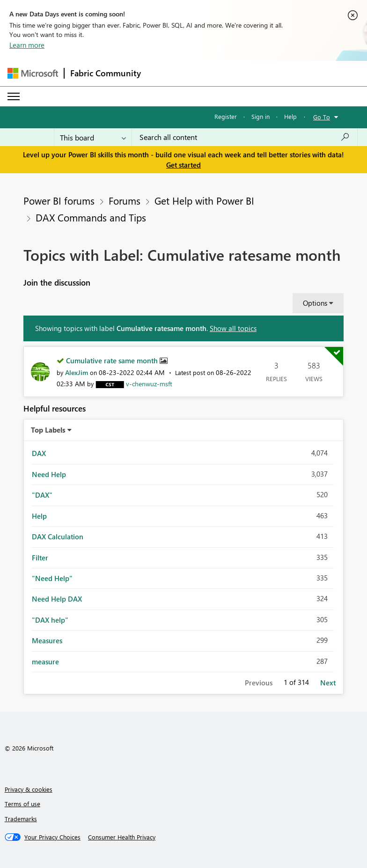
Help (290, 116)
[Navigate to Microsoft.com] (33, 73)
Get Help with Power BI (204, 200)
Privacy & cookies (29, 789)
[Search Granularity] (93, 137)
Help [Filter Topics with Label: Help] (39, 516)
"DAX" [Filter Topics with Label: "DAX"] (42, 495)
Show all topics (233, 328)
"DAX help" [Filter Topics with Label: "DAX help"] (50, 620)
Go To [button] (322, 117)
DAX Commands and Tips (91, 217)
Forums (125, 200)
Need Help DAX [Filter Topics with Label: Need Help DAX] (57, 599)
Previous (259, 683)
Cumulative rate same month (113, 360)
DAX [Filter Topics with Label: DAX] (39, 453)
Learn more (27, 45)
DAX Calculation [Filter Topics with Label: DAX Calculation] (58, 537)
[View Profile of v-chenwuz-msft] (149, 384)
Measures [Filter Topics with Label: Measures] (47, 640)
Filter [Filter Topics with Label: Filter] (40, 558)
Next (328, 683)
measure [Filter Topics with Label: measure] (45, 662)
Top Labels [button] (48, 430)
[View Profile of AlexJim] (77, 372)
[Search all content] (245, 137)
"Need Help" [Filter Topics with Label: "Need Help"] (52, 578)
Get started (183, 165)
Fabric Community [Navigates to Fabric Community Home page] (106, 73)
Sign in (261, 116)
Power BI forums (59, 200)
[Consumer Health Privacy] (122, 837)
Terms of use (22, 804)
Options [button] (315, 303)
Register (226, 116)
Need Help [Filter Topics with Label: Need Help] (49, 474)
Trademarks (21, 819)
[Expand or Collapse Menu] (14, 96)
